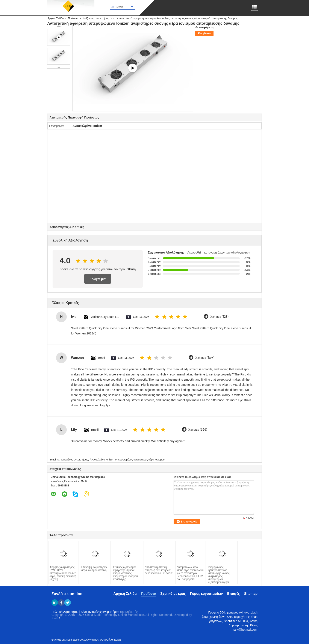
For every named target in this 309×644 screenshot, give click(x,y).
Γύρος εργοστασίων (207, 594)
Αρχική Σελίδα (56, 18)
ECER (56, 618)
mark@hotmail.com (245, 630)
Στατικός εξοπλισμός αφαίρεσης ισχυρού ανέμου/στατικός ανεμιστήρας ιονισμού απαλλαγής (125, 573)
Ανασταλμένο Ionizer (101, 460)
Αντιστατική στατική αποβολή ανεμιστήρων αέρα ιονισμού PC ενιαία (159, 570)
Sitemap (251, 594)
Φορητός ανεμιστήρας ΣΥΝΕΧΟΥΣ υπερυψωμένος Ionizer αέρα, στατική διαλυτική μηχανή (63, 573)
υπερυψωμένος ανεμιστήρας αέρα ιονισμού (140, 460)
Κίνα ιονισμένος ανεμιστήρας (100, 612)
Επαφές (233, 594)
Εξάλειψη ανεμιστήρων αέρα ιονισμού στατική (94, 569)
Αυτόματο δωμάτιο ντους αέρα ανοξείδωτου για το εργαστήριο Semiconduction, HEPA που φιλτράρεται (190, 573)
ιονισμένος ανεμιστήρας (74, 460)
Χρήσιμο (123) (219, 317)
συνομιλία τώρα (110, 639)
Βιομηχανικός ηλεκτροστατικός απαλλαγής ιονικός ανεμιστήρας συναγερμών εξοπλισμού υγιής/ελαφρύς (219, 576)
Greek (124, 7)
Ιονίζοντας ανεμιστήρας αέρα (99, 18)
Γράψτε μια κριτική (98, 281)
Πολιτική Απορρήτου (65, 612)
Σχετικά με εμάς (173, 594)
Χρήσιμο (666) (198, 430)
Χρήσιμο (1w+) (205, 358)
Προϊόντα (73, 18)
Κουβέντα (204, 33)
